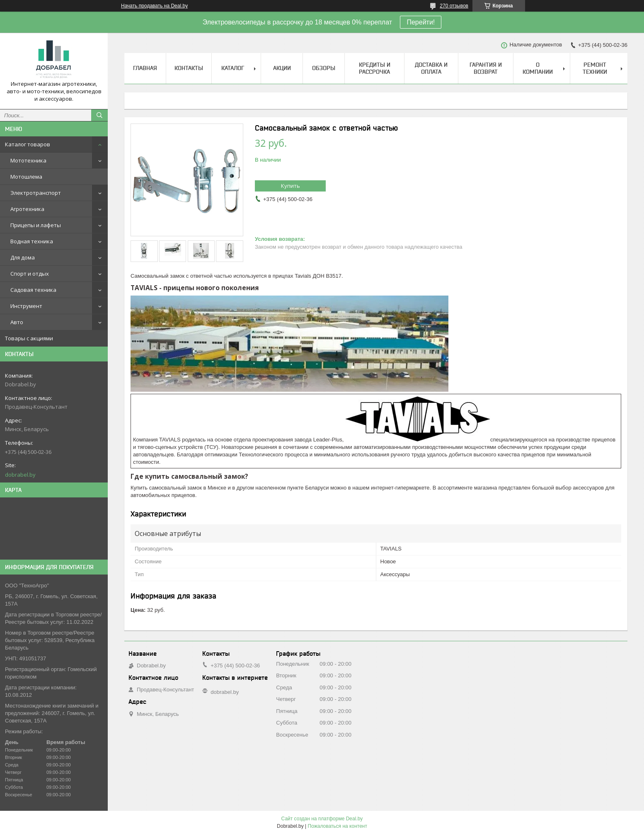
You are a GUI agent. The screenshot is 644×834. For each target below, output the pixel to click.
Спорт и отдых (30, 274)
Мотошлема (26, 177)
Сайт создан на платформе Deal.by (322, 819)
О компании (538, 68)
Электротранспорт (36, 193)
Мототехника (28, 160)
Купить (291, 186)
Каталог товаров (28, 144)
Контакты (189, 68)
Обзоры (324, 68)
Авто (17, 322)
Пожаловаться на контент (338, 826)
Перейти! (421, 22)
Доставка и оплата (431, 68)
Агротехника (27, 209)
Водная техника (32, 241)
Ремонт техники (595, 68)
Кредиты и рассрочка (375, 68)
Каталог (233, 68)
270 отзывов (454, 6)
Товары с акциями (29, 338)
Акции (282, 68)
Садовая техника (33, 290)
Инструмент (26, 306)
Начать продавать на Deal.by (154, 6)
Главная (145, 68)
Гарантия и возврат (486, 68)
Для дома (23, 257)
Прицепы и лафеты (36, 225)
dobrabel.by (20, 475)
